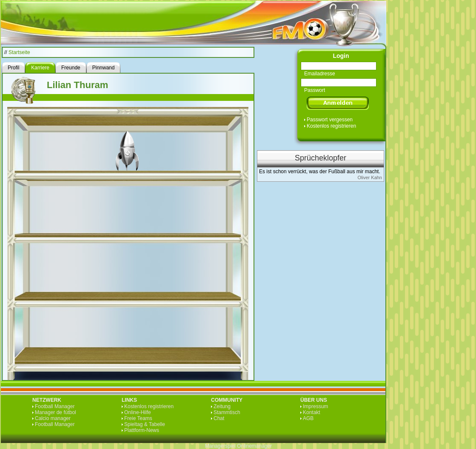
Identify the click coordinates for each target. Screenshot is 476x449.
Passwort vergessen (330, 120)
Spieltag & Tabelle (145, 424)
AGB (308, 418)
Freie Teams (138, 418)
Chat (219, 418)
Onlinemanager (254, 446)
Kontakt (312, 412)
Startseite (19, 52)
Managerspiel (220, 446)
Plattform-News (142, 430)
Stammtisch (227, 412)
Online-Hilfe (138, 412)
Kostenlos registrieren (331, 126)
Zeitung (222, 406)
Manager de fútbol (56, 412)
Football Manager (55, 406)
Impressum (315, 406)
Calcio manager (53, 418)
